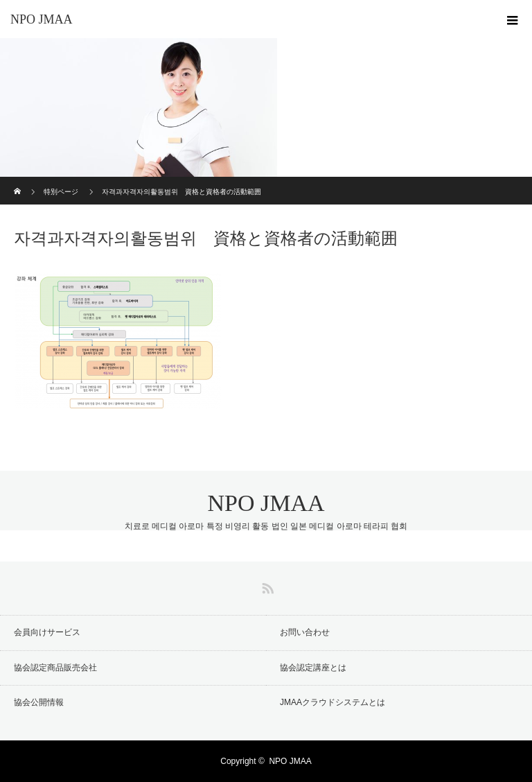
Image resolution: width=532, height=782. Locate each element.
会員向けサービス (47, 632)
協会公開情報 (39, 702)
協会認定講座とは (313, 668)
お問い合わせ (305, 632)
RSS (266, 586)
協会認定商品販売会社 (55, 668)
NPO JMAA (42, 19)
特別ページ (61, 192)
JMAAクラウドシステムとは (332, 702)
